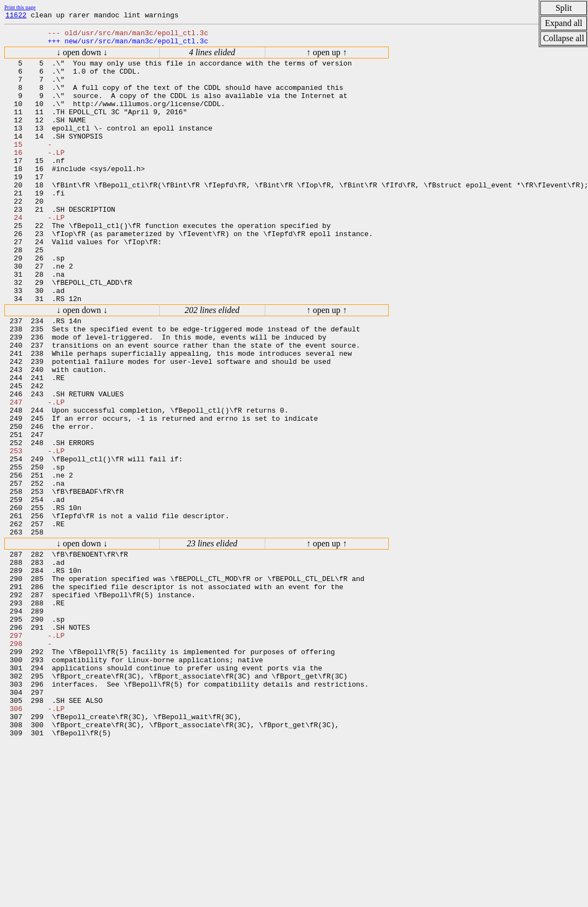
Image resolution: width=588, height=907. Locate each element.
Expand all (564, 23)
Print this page (20, 7)
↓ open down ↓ (82, 57)
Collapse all (564, 38)
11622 (16, 16)
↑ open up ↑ (327, 57)
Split (564, 8)
